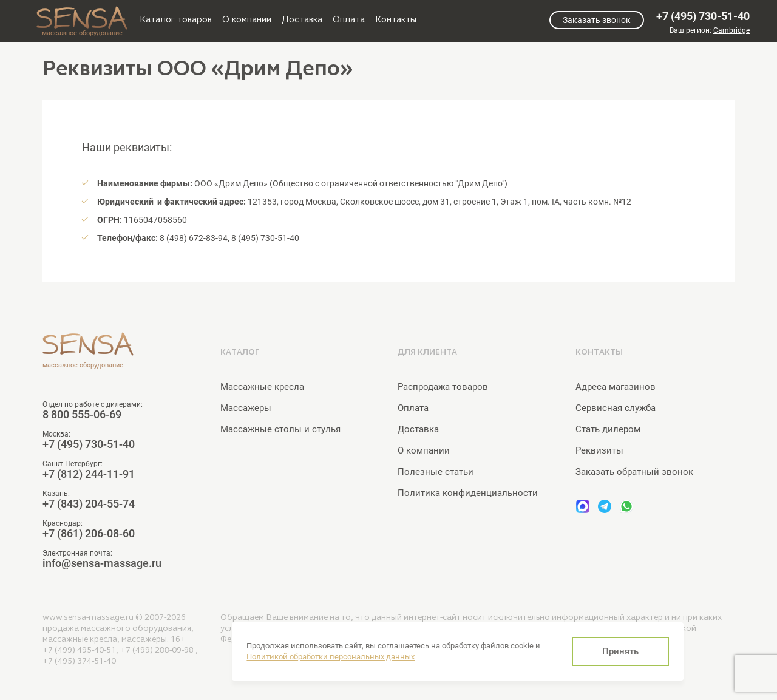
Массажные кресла (262, 387)
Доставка (302, 19)
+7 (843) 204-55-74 (89, 504)
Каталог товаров (176, 19)
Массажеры (246, 408)
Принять (620, 651)
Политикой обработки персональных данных (331, 657)
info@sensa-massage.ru (102, 563)
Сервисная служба (616, 408)
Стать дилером (608, 429)
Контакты (396, 19)
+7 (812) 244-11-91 (89, 474)
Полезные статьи (436, 472)
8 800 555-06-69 (82, 415)
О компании (247, 19)
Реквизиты (599, 450)
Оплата (349, 19)
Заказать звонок (597, 20)
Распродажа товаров (443, 387)
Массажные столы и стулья (280, 429)
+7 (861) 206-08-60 (89, 534)
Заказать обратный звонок (634, 472)
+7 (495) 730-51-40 (703, 16)
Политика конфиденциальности (468, 493)
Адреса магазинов (616, 387)
